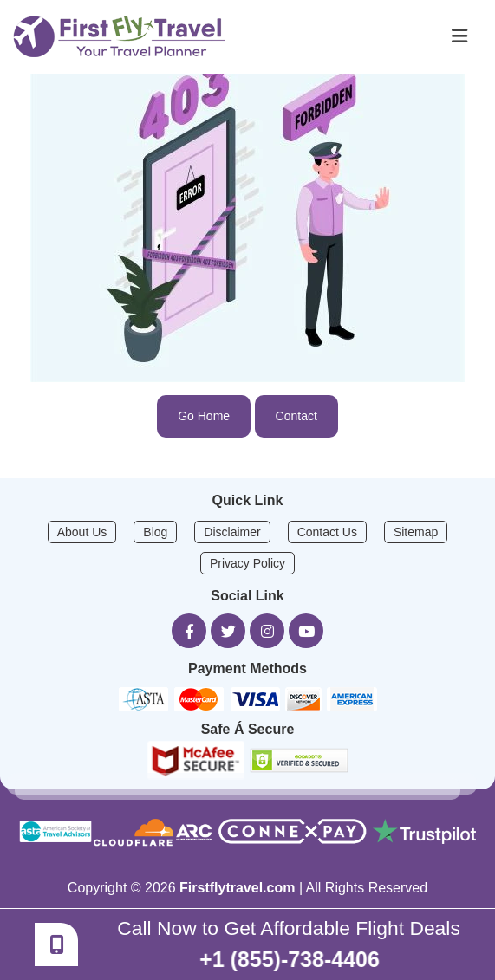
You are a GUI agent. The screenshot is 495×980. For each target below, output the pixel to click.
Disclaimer (232, 532)
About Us (82, 532)
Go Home (204, 416)
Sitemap (416, 532)
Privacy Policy (247, 563)
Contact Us (327, 532)
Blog (155, 532)
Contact (296, 416)
